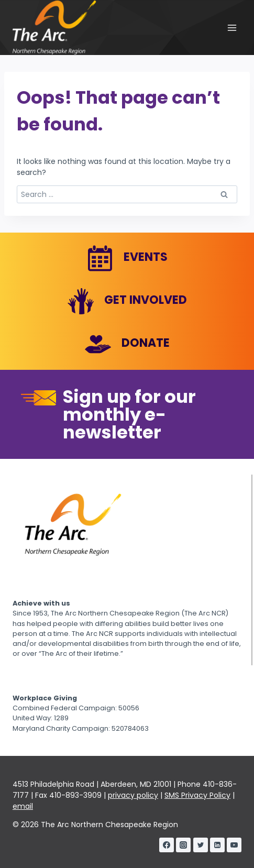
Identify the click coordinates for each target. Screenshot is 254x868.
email (23, 806)
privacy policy (133, 795)
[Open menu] (232, 28)
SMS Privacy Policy (197, 795)
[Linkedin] (217, 845)
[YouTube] (234, 845)
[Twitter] (201, 845)
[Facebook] (167, 845)
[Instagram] (183, 845)
